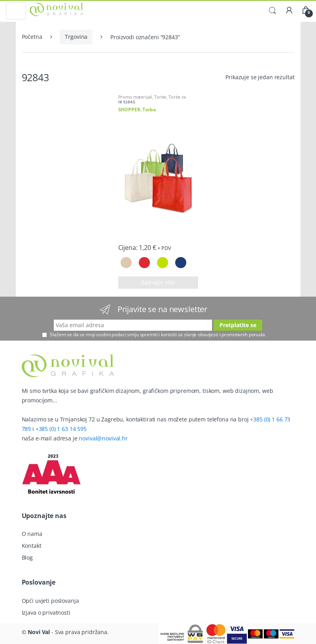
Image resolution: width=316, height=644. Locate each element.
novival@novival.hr (103, 438)
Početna (32, 37)
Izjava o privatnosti (46, 613)
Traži (272, 11)
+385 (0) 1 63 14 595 (61, 429)
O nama (32, 534)
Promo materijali (135, 97)
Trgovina (76, 37)
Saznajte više (158, 282)
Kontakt (32, 546)
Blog (27, 557)
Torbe (160, 97)
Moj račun (289, 11)
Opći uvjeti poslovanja (50, 601)
